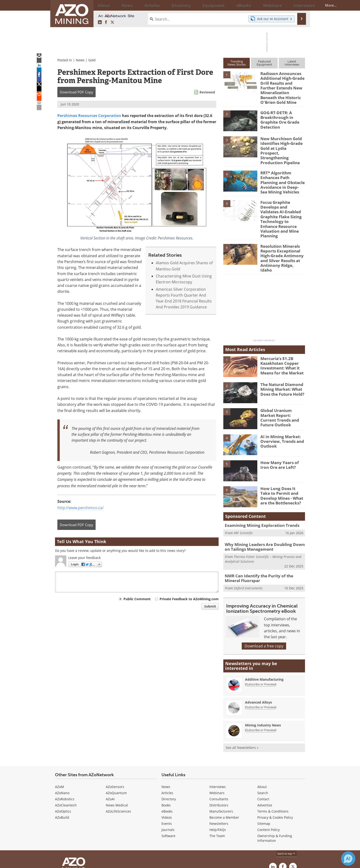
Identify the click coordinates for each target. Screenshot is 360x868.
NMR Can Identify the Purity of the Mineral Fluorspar (263, 542)
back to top (287, 817)
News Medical (117, 768)
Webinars (217, 756)
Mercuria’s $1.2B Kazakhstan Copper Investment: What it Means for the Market (280, 330)
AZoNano (62, 756)
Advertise (265, 768)
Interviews (218, 750)
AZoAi (110, 762)
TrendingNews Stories (237, 63)
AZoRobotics (65, 762)
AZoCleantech (66, 768)
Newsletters (219, 787)
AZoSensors (115, 750)
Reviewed (207, 92)
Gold (92, 60)
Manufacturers (221, 774)
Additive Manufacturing (264, 643)
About (262, 750)
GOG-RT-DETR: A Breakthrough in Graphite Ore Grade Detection (278, 115)
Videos (167, 781)
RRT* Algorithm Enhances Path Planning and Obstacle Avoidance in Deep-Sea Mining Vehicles (282, 170)
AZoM (59, 750)
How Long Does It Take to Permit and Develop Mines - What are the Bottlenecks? (283, 460)
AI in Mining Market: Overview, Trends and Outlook (280, 406)
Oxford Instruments (248, 551)
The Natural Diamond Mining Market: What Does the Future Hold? (280, 354)
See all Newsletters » (242, 711)
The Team (217, 799)
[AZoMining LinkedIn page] (100, 22)
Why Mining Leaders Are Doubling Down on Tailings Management (263, 512)
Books (166, 768)
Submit (210, 606)
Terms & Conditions (273, 774)
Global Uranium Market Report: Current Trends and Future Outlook (282, 380)
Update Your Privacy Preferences (91, 862)
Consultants (219, 762)
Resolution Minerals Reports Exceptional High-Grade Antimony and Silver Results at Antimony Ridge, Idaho (281, 227)
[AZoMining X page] (112, 22)
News (80, 60)
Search (263, 756)
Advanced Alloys (258, 665)
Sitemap (264, 787)
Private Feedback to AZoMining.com (189, 599)
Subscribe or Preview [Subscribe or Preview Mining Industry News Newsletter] (261, 693)
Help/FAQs (218, 793)
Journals (168, 793)
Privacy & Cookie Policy (275, 781)
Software (168, 799)
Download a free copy (264, 609)
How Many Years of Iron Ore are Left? (281, 430)
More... (299, 5)
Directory (167, 5)
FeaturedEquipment (264, 63)
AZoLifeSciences (118, 774)
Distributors (219, 768)
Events (167, 787)
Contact (263, 762)
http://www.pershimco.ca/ (80, 508)
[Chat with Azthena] (348, 859)
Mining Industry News (263, 688)
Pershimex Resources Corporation (89, 116)
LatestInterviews (292, 63)
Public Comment (137, 599)
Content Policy (269, 793)
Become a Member (224, 781)
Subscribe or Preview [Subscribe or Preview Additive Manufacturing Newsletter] (261, 647)
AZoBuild (62, 781)
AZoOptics (63, 774)
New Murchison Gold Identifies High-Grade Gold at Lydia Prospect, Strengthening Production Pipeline (281, 143)
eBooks (167, 774)
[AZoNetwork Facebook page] (106, 22)
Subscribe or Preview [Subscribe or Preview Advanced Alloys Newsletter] (261, 670)
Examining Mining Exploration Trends (258, 491)
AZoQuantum (116, 756)
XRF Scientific (243, 498)
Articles (167, 756)
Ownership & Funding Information (275, 801)
